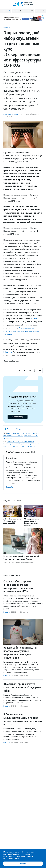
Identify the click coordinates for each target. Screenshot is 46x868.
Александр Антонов (11, 114)
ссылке (34, 319)
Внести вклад (17, 417)
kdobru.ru (8, 352)
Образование (35, 114)
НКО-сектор (24, 114)
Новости (7, 27)
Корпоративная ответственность (23, 563)
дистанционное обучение (17, 433)
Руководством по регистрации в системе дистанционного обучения (21, 331)
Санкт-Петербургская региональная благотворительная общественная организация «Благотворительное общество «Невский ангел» (21, 444)
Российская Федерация (16, 429)
